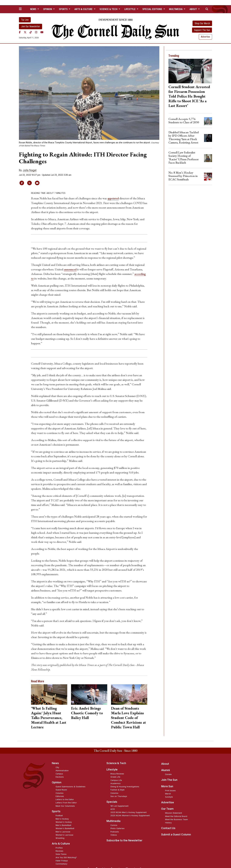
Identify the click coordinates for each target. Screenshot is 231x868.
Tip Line (25, 20)
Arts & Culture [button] (84, 9)
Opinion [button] (48, 9)
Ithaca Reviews (117, 774)
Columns (60, 793)
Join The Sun (169, 780)
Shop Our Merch (202, 23)
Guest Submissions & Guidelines (71, 786)
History (168, 822)
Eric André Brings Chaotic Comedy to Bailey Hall (87, 713)
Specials (112, 802)
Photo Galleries (117, 828)
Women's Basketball (65, 828)
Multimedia (113, 821)
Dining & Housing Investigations (125, 786)
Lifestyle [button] (130, 9)
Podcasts (115, 832)
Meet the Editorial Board (176, 816)
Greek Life (115, 777)
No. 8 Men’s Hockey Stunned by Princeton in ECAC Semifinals (183, 176)
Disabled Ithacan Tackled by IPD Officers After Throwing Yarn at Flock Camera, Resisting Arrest (184, 137)
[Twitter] (25, 32)
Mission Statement (174, 813)
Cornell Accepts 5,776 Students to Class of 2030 (184, 121)
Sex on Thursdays (119, 796)
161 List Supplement (119, 806)
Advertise (205, 37)
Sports (56, 811)
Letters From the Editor (66, 802)
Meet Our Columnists (65, 806)
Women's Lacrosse (64, 835)
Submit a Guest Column (176, 834)
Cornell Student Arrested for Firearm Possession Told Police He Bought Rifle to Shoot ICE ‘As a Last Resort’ (189, 96)
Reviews (59, 851)
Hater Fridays (62, 861)
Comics (114, 825)
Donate (168, 774)
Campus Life (116, 780)
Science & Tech (116, 763)
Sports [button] (64, 9)
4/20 (113, 809)
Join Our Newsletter (31, 26)
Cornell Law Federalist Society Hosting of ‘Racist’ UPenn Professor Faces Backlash (184, 157)
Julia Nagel (30, 170)
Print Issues (170, 790)
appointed (114, 198)
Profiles (59, 848)
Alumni (165, 770)
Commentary (61, 864)
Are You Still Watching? (66, 857)
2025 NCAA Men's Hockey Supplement (129, 812)
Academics (116, 783)
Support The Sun (202, 30)
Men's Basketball (63, 825)
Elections (60, 777)
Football (59, 815)
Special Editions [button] (153, 9)
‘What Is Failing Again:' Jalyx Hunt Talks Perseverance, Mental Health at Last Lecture (49, 717)
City (57, 767)
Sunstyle (169, 797)
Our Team (167, 809)
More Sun (167, 786)
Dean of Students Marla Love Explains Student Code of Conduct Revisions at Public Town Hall (129, 717)
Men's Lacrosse (63, 832)
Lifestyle (112, 769)
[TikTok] (31, 32)
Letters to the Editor (65, 799)
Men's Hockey (62, 819)
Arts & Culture (61, 843)
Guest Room (61, 790)
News (55, 763)
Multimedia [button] (176, 9)
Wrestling (60, 838)
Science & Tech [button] (109, 9)
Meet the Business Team (176, 819)
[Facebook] (20, 32)
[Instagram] (36, 32)
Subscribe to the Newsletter (124, 840)
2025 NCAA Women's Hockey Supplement (130, 815)
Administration (62, 770)
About (165, 764)
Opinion (57, 782)
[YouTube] (42, 32)
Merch (168, 794)
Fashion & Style (117, 790)
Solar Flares (61, 854)
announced (71, 269)
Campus (59, 774)
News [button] (33, 9)
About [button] (194, 9)
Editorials (60, 796)
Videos (114, 835)
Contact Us (168, 828)
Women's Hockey (64, 822)
